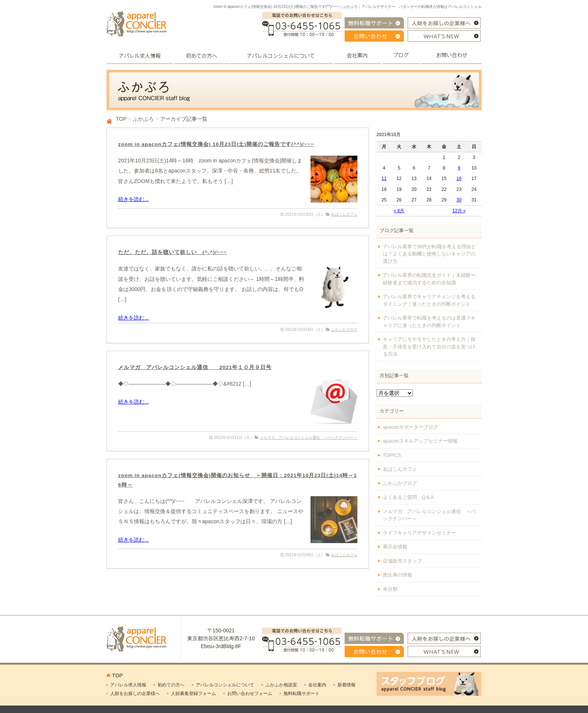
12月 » (459, 211)
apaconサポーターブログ (410, 427)
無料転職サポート (301, 693)
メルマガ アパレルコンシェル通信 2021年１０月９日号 (195, 367)
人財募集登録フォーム (193, 693)
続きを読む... (133, 199)
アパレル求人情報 (128, 685)
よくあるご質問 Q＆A (408, 497)
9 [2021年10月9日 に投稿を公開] (459, 168)
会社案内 (317, 685)
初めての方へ (171, 685)
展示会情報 (395, 547)
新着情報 (346, 685)
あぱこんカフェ (344, 214)
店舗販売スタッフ (402, 561)
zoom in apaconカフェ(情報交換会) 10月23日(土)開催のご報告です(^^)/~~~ (216, 144)
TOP (121, 119)
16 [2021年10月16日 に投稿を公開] (459, 179)
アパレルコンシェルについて (225, 685)
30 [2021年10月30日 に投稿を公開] (459, 200)
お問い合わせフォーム (250, 693)
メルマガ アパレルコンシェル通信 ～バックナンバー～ (309, 438)
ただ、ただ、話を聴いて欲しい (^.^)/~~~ (172, 252)
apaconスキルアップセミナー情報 (420, 441)
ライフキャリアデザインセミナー (419, 533)
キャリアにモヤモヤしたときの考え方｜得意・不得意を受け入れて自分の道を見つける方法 (429, 347)
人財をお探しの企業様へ (135, 693)
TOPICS (392, 455)
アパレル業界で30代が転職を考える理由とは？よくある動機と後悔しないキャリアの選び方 (429, 254)
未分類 (390, 589)
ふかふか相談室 (281, 685)
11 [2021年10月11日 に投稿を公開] (384, 179)
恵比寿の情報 (397, 575)
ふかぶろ (143, 119)
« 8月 (399, 211)
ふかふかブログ (344, 329)
